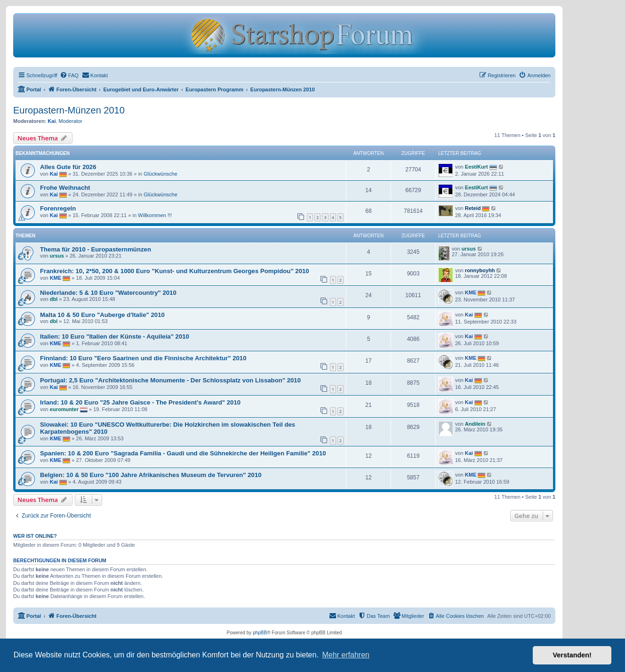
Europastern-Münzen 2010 (69, 110)
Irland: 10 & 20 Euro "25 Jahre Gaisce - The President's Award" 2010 (140, 402)
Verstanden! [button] (572, 655)
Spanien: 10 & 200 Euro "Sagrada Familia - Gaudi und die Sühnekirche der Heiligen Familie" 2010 (183, 453)
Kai (52, 121)
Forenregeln (58, 208)
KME (56, 278)
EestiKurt (477, 167)
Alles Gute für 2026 (68, 167)
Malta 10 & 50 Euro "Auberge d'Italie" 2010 (102, 315)
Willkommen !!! (155, 215)
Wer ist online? (35, 536)
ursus (57, 256)
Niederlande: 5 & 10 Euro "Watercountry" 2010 (108, 293)
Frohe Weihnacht (65, 188)
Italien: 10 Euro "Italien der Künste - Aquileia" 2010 (115, 336)
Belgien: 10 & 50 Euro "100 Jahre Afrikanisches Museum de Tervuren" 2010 (151, 475)
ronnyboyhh (480, 270)
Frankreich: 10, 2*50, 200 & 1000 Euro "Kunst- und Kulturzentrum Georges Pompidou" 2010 (175, 271)
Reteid (473, 208)
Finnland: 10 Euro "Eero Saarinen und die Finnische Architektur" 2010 (143, 358)
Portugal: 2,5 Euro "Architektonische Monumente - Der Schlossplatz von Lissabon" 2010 (170, 380)
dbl (54, 299)
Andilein (475, 424)
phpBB (260, 633)
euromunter (64, 409)
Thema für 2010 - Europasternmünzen (96, 249)
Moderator (71, 121)
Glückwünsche (160, 174)
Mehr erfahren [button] (346, 655)
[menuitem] (69, 75)
